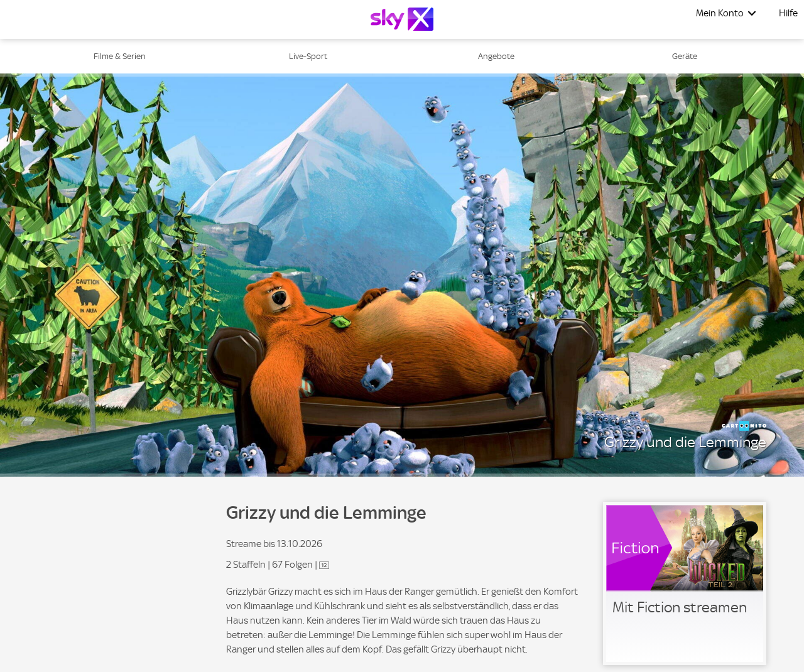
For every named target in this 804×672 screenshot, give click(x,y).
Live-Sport (308, 56)
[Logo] (402, 19)
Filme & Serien (120, 56)
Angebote (496, 56)
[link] (685, 583)
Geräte (685, 56)
